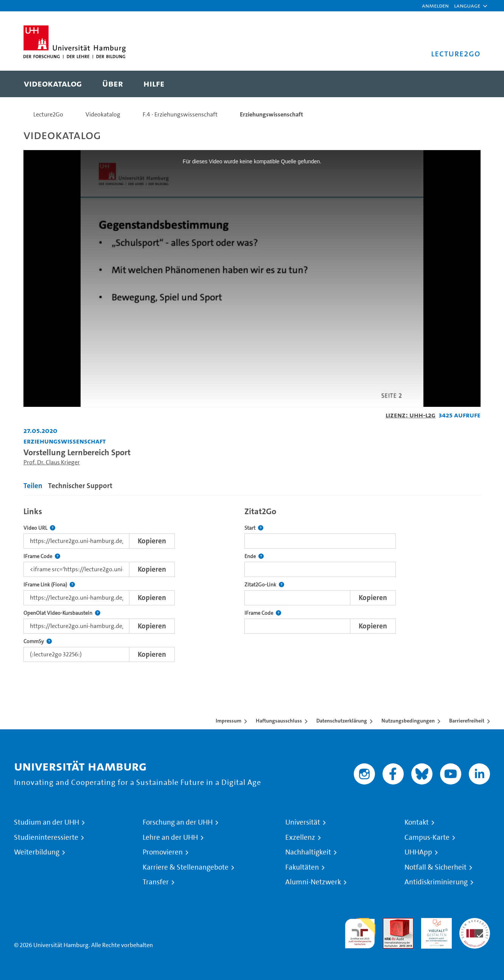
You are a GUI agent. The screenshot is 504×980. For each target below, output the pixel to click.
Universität (303, 822)
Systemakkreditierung (475, 922)
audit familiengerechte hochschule (360, 931)
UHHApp (418, 852)
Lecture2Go (48, 114)
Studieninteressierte (46, 837)
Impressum (229, 721)
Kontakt (417, 822)
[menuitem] (53, 84)
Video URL (39, 528)
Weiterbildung (37, 852)
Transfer (156, 882)
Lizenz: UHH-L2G (411, 415)
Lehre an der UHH (170, 837)
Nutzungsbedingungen (408, 721)
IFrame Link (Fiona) (49, 585)
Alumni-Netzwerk (313, 882)
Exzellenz (300, 837)
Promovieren (163, 852)
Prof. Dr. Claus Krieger (52, 462)
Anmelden (435, 5)
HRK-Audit (435, 922)
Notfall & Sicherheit (436, 867)
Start (254, 528)
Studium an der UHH (47, 822)
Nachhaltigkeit (308, 852)
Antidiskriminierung (436, 882)
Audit (390, 922)
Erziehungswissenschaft (271, 114)
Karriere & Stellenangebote (186, 867)
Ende (254, 556)
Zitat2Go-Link (264, 585)
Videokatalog (103, 114)
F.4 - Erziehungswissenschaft (180, 114)
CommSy (38, 641)
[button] (467, 6)
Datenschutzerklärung (342, 721)
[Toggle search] (467, 84)
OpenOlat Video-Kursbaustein (62, 613)
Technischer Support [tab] (80, 486)
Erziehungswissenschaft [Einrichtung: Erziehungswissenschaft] (65, 441)
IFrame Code (42, 556)
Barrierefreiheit (467, 721)
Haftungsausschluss (279, 721)
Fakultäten (302, 867)
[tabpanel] (252, 582)
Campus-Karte (427, 837)
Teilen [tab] (33, 486)
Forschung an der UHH (178, 822)
